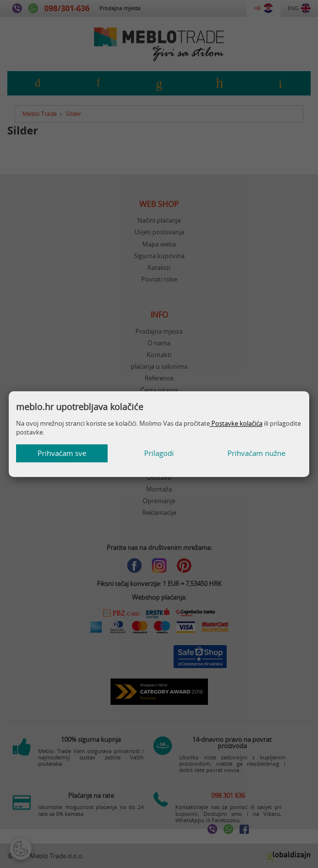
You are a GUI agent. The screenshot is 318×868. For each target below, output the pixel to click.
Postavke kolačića (236, 423)
